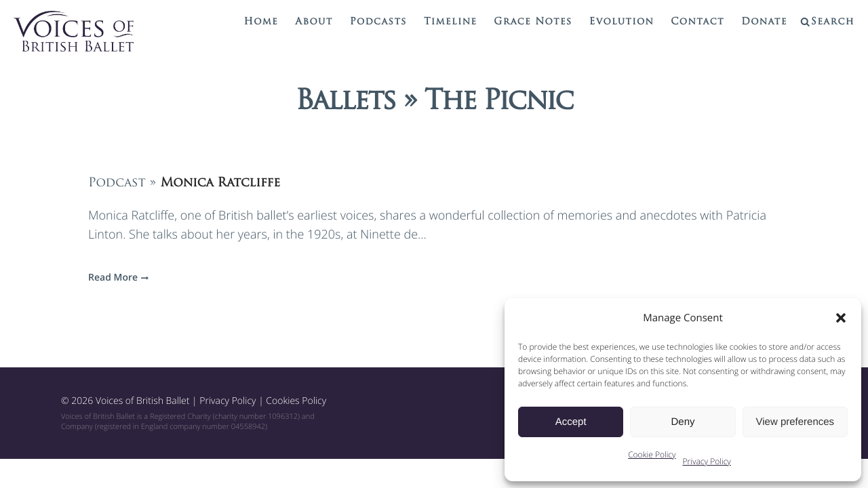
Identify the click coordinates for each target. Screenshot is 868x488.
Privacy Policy (707, 461)
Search (833, 22)
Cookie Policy (652, 454)
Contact (697, 22)
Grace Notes (533, 22)
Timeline (450, 22)
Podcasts (378, 22)
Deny (683, 422)
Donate (764, 22)
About (314, 22)
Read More (117, 278)
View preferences (795, 422)
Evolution (622, 22)
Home (261, 22)
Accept (571, 422)
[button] (841, 318)
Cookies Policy (296, 401)
